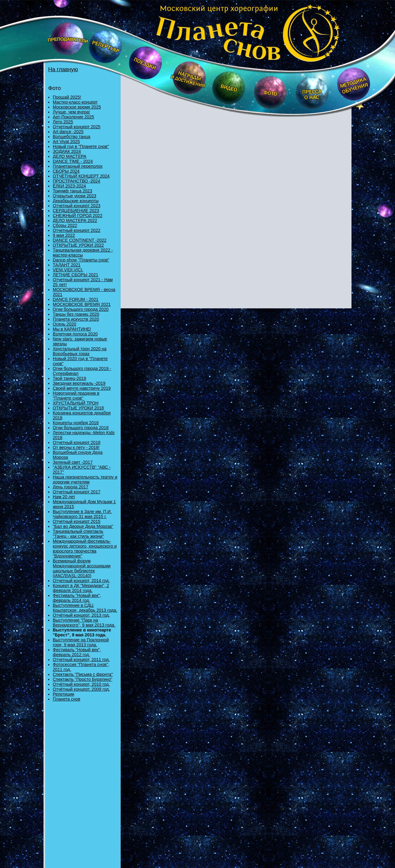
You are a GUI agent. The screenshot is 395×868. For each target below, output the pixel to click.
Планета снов (67, 699)
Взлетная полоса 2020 (75, 334)
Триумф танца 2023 (73, 191)
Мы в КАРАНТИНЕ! (72, 329)
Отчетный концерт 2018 (77, 442)
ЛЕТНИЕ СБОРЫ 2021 (75, 275)
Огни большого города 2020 (81, 309)
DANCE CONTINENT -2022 (80, 240)
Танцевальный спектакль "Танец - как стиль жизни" (78, 534)
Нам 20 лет (64, 497)
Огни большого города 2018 (81, 428)
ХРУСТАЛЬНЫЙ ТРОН (76, 403)
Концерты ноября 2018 (76, 423)
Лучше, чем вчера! (71, 112)
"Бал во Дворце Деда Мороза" (83, 526)
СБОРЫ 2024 (66, 171)
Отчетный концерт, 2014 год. (81, 581)
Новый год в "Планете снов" (81, 146)
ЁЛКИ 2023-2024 (69, 186)
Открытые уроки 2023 (75, 196)
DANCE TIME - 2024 (73, 161)
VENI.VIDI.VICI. (68, 270)
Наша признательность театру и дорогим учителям (85, 479)
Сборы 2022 (65, 225)
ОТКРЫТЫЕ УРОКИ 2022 (78, 245)
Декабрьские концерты (76, 201)
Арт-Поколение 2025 (73, 117)
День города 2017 (71, 487)
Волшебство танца (72, 137)
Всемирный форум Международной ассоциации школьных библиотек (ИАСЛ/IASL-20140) (82, 568)
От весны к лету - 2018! (76, 447)
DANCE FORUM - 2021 (76, 299)
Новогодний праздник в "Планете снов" (76, 396)
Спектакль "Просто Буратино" (83, 679)
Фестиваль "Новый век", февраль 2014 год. (77, 598)
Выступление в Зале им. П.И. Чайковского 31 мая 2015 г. (82, 514)
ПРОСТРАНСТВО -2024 (77, 181)
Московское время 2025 (77, 107)
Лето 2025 (63, 122)
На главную (63, 69)
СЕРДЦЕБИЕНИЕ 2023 (76, 211)
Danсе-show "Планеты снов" (81, 260)
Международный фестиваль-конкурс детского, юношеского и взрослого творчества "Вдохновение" (85, 549)
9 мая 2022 (64, 235)
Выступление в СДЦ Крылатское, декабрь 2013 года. (85, 608)
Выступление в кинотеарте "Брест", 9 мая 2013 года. (82, 632)
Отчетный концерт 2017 (77, 492)
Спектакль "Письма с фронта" (83, 674)
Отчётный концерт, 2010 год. (81, 684)
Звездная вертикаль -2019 (79, 383)
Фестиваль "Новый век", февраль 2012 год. (77, 652)
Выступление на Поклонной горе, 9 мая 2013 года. (81, 642)
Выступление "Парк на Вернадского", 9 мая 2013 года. (84, 623)
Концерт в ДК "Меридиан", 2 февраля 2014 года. (81, 588)
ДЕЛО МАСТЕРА (70, 156)
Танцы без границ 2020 (76, 314)
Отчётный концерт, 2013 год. (81, 615)
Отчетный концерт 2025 (77, 127)
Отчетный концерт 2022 (77, 230)
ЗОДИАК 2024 (67, 151)
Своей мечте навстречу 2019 (82, 388)
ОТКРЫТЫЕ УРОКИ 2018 (78, 408)
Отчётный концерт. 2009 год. (81, 689)
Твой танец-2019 (69, 378)
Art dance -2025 (68, 132)
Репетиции (63, 694)
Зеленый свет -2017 (73, 462)
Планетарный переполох (78, 166)
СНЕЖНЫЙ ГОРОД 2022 (78, 216)
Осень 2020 (64, 324)
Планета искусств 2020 (76, 319)
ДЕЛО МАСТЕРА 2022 (75, 220)
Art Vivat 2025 (66, 142)
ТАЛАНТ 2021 (67, 265)
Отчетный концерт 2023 (77, 206)
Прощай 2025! (67, 97)
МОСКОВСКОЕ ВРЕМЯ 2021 (82, 304)
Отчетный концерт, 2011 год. (81, 660)
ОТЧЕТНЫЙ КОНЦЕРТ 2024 (81, 176)
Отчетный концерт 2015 (77, 521)
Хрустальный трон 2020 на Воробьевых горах (80, 351)
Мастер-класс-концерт (75, 102)
